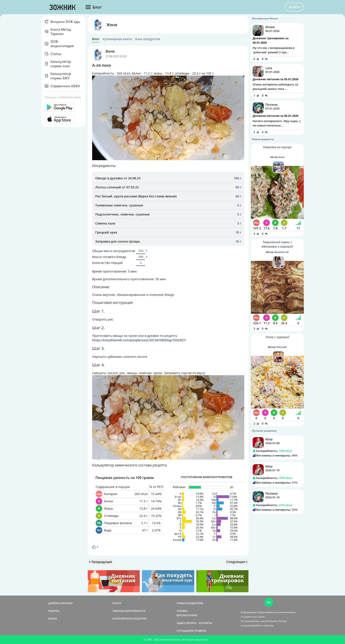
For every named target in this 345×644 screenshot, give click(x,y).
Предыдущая (100, 562)
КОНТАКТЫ (205, 623)
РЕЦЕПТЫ (54, 611)
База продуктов (147, 39)
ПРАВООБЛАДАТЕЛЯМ (190, 603)
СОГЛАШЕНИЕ (185, 631)
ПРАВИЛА (200, 631)
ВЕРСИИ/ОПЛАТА (187, 615)
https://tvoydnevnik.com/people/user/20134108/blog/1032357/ (139, 340)
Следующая (237, 562)
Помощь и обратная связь (63, 97)
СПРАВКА (182, 611)
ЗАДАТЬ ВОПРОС (187, 623)
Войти (294, 7)
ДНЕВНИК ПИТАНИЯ (60, 603)
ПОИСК (117, 603)
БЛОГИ (53, 619)
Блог (96, 39)
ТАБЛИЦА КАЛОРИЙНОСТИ (129, 611)
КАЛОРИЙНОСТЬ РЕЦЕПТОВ (129, 619)
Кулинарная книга (117, 39)
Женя (112, 25)
